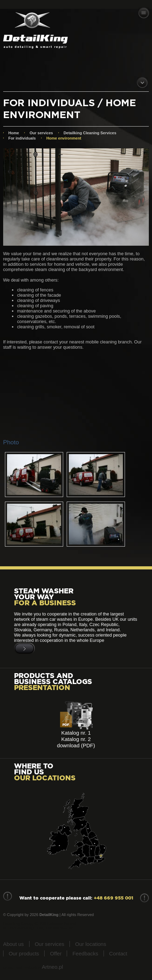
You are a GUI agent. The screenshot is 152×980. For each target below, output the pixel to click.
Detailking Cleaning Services (90, 133)
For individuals (22, 138)
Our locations (91, 944)
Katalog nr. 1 (76, 733)
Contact (118, 953)
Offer (56, 953)
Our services (41, 133)
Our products (24, 953)
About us (14, 944)
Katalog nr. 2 (76, 739)
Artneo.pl (52, 967)
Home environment (64, 138)
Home (14, 133)
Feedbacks (85, 953)
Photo (11, 442)
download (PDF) (76, 745)
